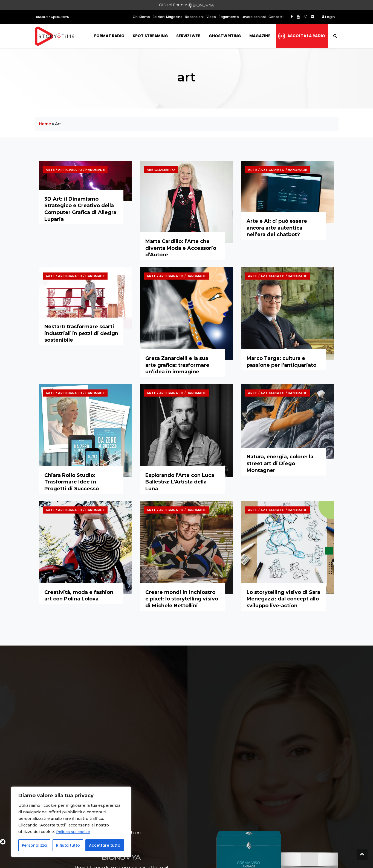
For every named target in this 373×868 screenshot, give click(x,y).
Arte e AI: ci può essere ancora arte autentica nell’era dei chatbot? (277, 228)
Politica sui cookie (74, 832)
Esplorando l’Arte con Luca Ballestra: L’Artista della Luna (180, 482)
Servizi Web (188, 36)
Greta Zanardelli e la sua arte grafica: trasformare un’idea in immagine (177, 365)
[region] (71, 822)
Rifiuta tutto (68, 845)
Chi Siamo (141, 17)
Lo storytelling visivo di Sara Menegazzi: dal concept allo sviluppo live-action (283, 599)
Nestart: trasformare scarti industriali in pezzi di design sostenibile (81, 333)
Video (211, 17)
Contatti (276, 17)
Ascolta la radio (306, 36)
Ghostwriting (225, 36)
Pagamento (229, 17)
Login (328, 17)
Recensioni (194, 17)
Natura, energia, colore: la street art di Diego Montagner (280, 463)
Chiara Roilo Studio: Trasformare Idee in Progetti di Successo (72, 482)
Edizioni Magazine (168, 17)
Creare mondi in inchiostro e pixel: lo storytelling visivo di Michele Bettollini (182, 599)
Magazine (260, 36)
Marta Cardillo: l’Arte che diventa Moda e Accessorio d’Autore (181, 248)
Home (45, 124)
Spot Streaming (150, 36)
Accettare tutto (105, 845)
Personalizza (34, 845)
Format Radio (109, 36)
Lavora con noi (254, 17)
